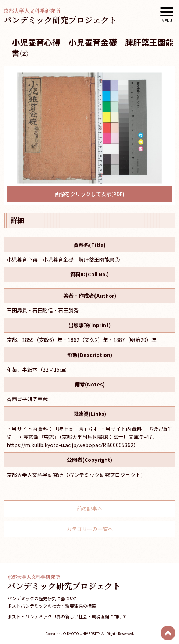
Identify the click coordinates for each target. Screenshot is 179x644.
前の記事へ (90, 509)
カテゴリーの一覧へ (90, 529)
